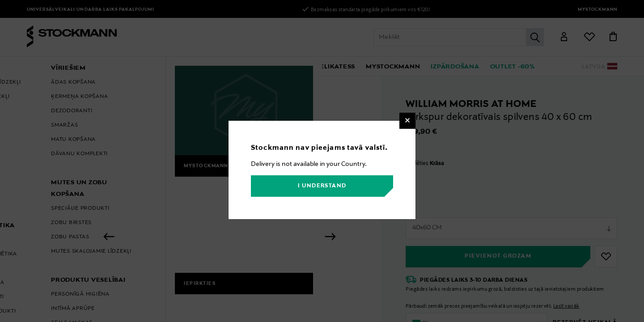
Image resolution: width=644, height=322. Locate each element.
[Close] (407, 121)
